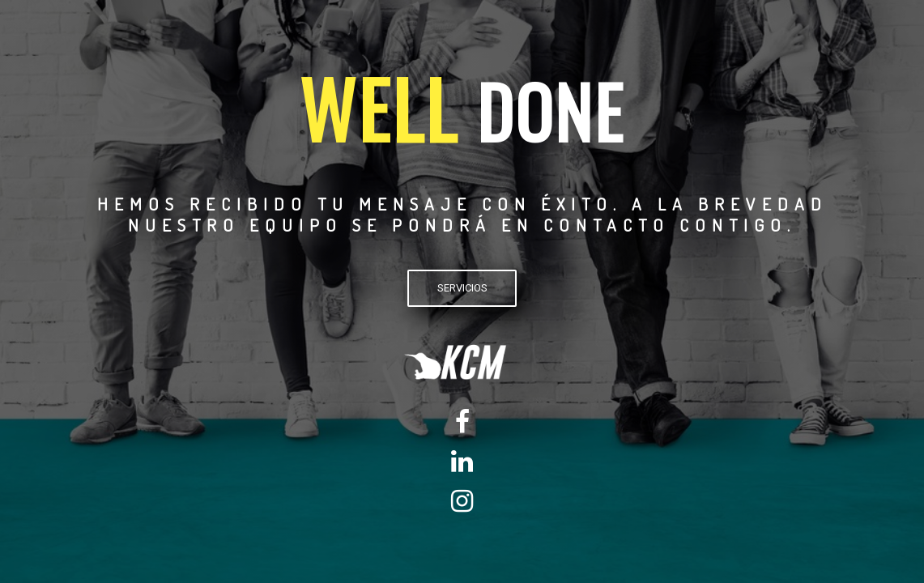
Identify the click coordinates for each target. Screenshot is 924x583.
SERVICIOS (462, 288)
